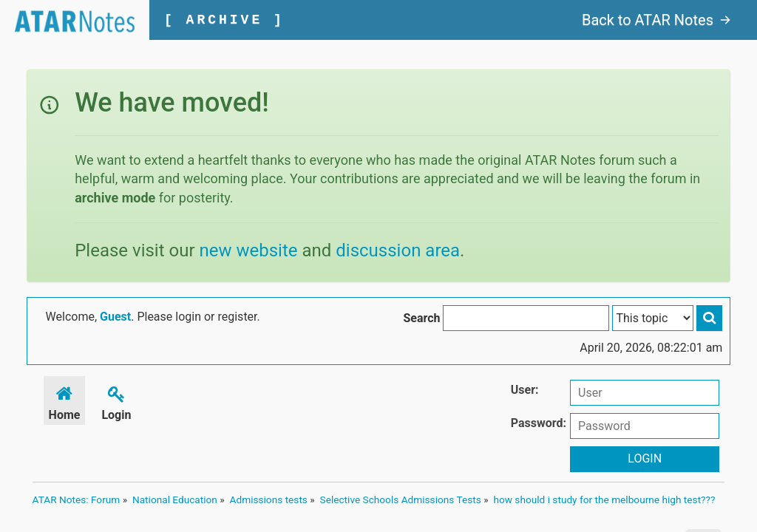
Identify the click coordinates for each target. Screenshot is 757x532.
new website (249, 250)
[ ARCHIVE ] (224, 20)
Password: (539, 423)
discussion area (398, 250)
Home (65, 401)
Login (116, 401)
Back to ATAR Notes (656, 20)
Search (421, 318)
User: (525, 390)
